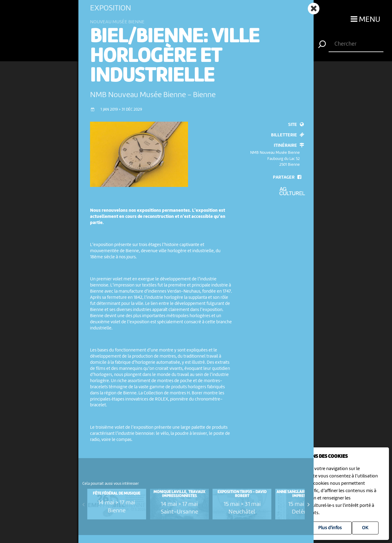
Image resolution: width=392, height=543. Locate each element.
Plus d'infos (330, 528)
